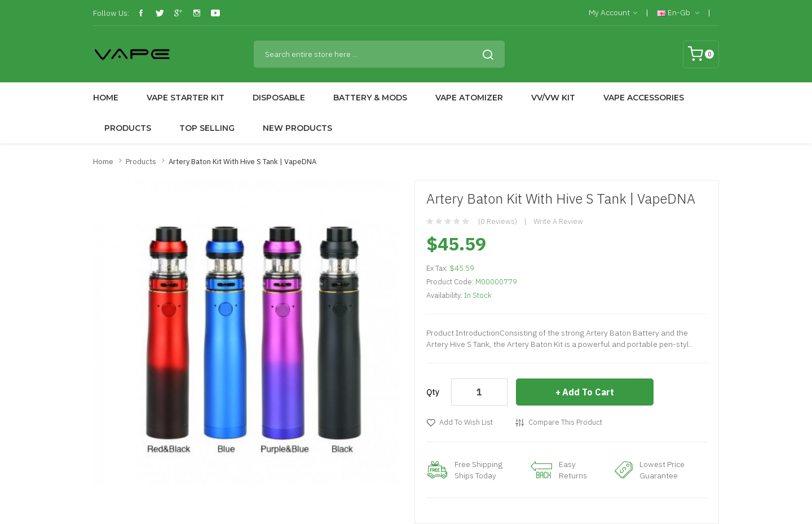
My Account (613, 13)
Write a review (558, 221)
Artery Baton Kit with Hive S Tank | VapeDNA (242, 162)
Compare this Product (565, 422)
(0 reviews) (498, 221)
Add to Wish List (466, 422)
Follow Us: (111, 13)
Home (103, 162)
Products (141, 162)
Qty (433, 392)
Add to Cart (588, 392)
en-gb (678, 13)
